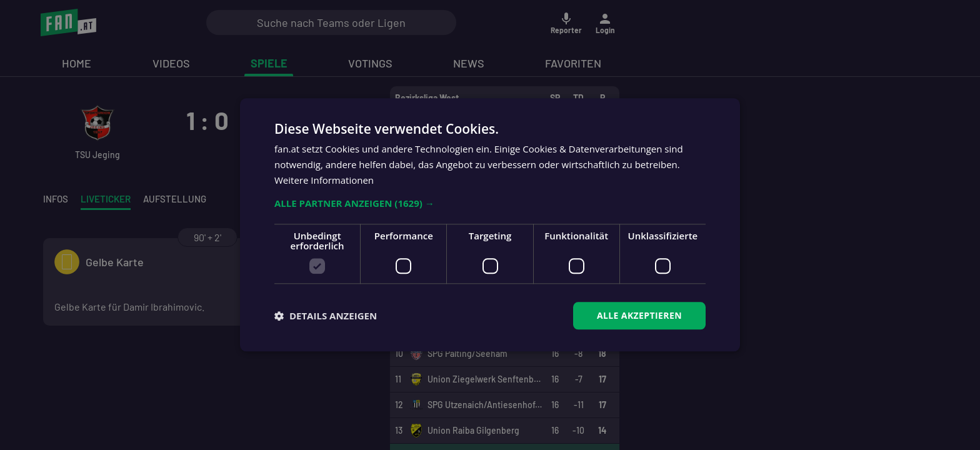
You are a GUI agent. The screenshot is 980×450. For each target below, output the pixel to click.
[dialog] (490, 225)
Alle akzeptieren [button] (639, 315)
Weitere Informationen (324, 180)
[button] (490, 203)
